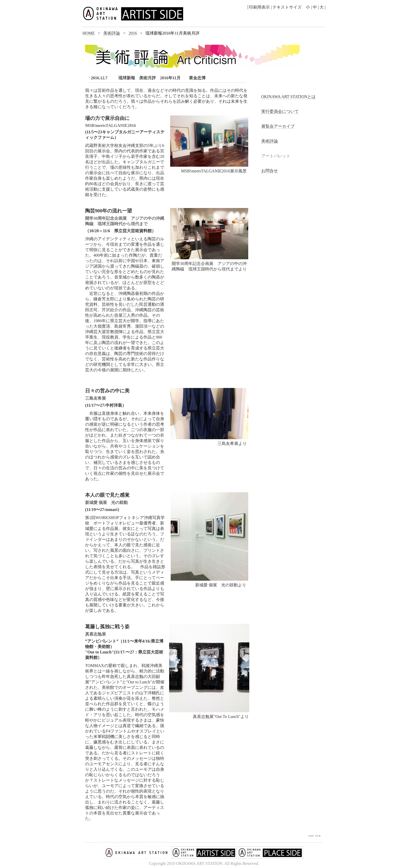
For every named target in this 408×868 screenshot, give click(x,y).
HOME (89, 33)
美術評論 (112, 33)
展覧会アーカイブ (278, 126)
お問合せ (270, 171)
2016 (133, 33)
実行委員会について (280, 111)
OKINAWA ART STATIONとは (289, 97)
